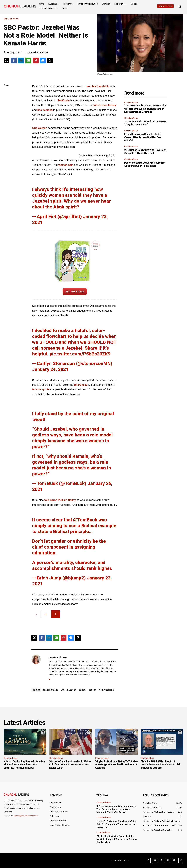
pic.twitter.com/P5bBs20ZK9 (80, 354)
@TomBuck (85, 520)
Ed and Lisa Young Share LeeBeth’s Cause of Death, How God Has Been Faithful (143, 137)
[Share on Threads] (50, 60)
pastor (92, 690)
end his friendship (98, 86)
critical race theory (104, 105)
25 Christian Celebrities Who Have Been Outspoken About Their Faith (145, 152)
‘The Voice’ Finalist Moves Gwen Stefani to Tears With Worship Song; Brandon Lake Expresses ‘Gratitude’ (146, 109)
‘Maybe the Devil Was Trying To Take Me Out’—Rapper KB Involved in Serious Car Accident (116, 765)
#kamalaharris (50, 690)
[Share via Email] (28, 60)
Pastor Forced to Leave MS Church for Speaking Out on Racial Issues (145, 164)
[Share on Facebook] (14, 60)
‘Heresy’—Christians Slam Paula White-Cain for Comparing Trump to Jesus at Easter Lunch (70, 765)
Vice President (106, 690)
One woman (40, 128)
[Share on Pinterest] (36, 60)
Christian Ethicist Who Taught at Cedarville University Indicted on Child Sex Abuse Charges (161, 765)
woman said (66, 165)
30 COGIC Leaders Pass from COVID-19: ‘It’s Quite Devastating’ (146, 123)
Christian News (12, 19)
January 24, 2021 (50, 369)
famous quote (41, 389)
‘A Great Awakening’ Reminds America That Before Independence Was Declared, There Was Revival (24, 765)
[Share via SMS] (43, 60)
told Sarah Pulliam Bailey (60, 500)
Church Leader (68, 690)
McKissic (64, 101)
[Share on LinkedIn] (21, 60)
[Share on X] (6, 60)
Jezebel (82, 690)
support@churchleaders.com (26, 816)
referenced (81, 385)
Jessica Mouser (39, 52)
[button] (179, 6)
